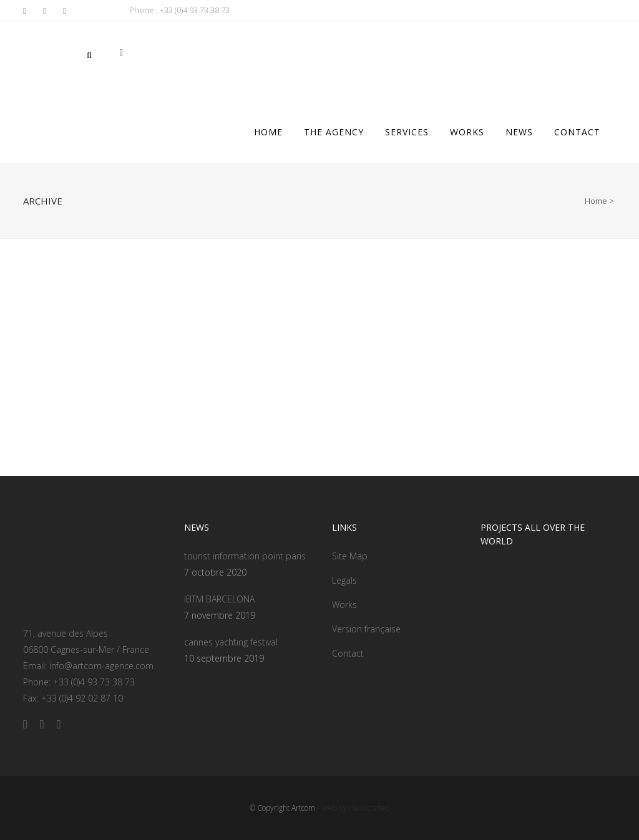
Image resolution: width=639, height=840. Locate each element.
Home (596, 201)
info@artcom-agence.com (101, 666)
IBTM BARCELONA (219, 599)
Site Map (350, 556)
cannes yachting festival (231, 642)
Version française (366, 629)
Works (344, 605)
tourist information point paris (245, 556)
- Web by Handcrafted (353, 808)
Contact (348, 653)
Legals (344, 580)
